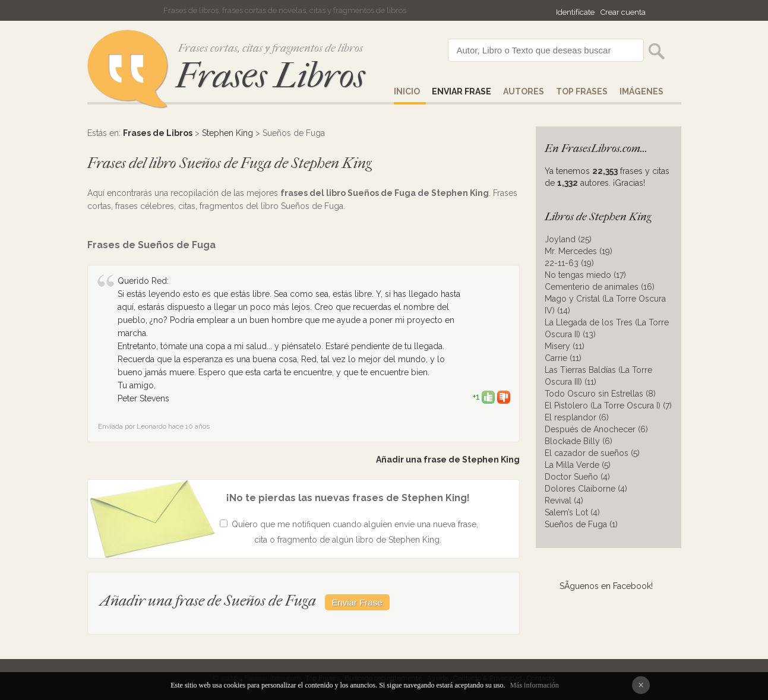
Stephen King (227, 133)
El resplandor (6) (577, 417)
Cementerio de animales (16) (600, 287)
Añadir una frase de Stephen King (448, 460)
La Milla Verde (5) (578, 465)
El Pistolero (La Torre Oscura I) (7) (608, 406)
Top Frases (582, 91)
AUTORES (524, 91)
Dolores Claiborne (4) (586, 489)
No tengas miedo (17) (585, 275)
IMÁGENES (641, 91)
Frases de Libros (158, 133)
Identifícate (575, 12)
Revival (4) (564, 501)
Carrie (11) (563, 358)
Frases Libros (270, 76)
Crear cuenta (623, 12)
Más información (534, 685)
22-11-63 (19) (569, 263)
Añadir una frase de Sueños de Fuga (208, 601)
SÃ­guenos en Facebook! (606, 586)
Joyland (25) (568, 239)
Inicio (407, 91)
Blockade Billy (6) (579, 441)
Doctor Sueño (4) (577, 477)
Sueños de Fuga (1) (581, 524)
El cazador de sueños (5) (592, 453)
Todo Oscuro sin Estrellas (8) (600, 394)
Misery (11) (565, 346)
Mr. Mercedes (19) (579, 251)
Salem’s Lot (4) (572, 512)
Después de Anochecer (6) (596, 429)
